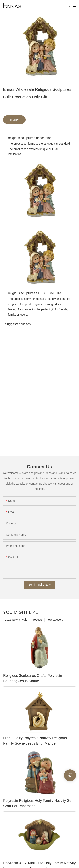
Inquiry (14, 120)
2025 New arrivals (16, 620)
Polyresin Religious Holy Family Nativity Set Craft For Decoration (38, 803)
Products (37, 620)
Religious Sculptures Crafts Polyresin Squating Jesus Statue (33, 678)
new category (55, 620)
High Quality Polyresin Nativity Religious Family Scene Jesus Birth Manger (35, 741)
